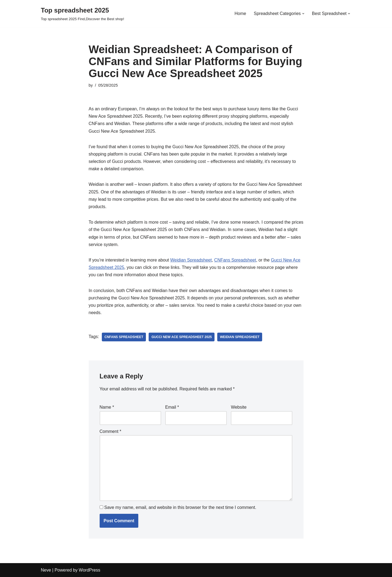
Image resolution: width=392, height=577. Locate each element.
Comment (111, 431)
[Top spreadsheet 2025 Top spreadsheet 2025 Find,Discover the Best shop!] (82, 13)
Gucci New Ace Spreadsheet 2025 (182, 337)
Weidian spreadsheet (240, 337)
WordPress (89, 570)
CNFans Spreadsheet (235, 260)
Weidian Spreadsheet (191, 260)
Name (107, 407)
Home (241, 13)
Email (172, 407)
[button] (303, 14)
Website (239, 407)
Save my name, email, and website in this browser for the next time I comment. (180, 507)
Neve (46, 570)
